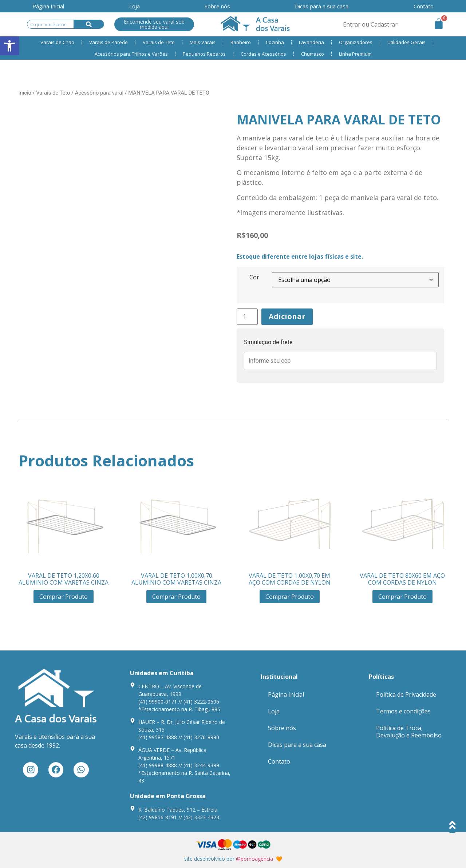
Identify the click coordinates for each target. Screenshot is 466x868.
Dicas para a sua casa (322, 6)
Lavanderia (311, 42)
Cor (254, 277)
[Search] (89, 24)
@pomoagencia (254, 859)
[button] (9, 46)
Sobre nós (217, 6)
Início (25, 93)
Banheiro (241, 42)
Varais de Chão (57, 42)
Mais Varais (203, 42)
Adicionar (287, 316)
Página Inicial (48, 6)
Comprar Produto (64, 597)
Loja (135, 6)
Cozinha (275, 42)
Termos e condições (403, 711)
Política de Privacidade (406, 694)
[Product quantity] (247, 317)
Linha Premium (355, 54)
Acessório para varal (99, 93)
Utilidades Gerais (406, 42)
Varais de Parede (108, 42)
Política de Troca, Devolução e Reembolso (409, 732)
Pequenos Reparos (204, 54)
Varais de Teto (159, 42)
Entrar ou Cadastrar (370, 24)
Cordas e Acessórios (263, 54)
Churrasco (313, 54)
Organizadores (356, 42)
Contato (279, 761)
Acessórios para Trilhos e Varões (131, 54)
